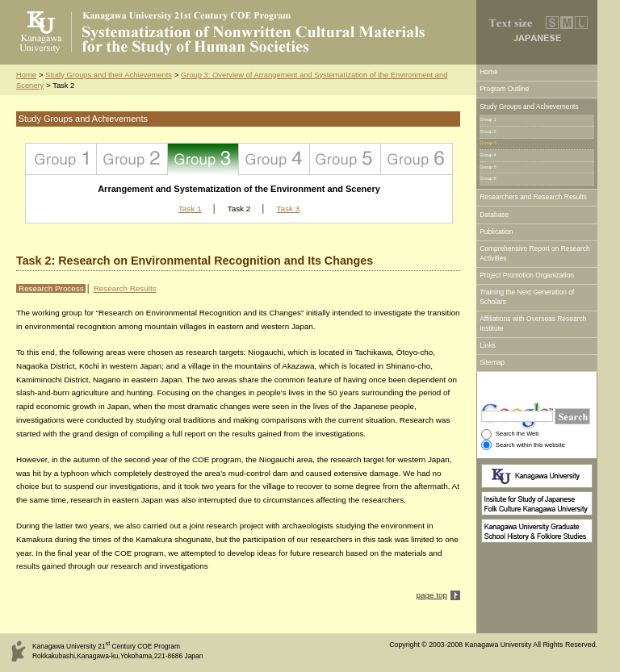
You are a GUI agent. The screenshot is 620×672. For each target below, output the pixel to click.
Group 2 (132, 159)
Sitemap (492, 362)
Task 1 (190, 209)
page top (432, 595)
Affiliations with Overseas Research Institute (533, 323)
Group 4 (274, 159)
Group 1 (61, 159)
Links (488, 345)
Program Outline (504, 89)
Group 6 (417, 159)
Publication (496, 232)
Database (494, 215)
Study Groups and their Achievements (109, 75)
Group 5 (346, 159)
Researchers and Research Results (533, 197)
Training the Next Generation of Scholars (527, 297)
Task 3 (289, 209)
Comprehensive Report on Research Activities (534, 253)
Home (26, 75)
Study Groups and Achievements (529, 106)
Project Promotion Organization (527, 275)
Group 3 (203, 159)
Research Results (125, 288)
